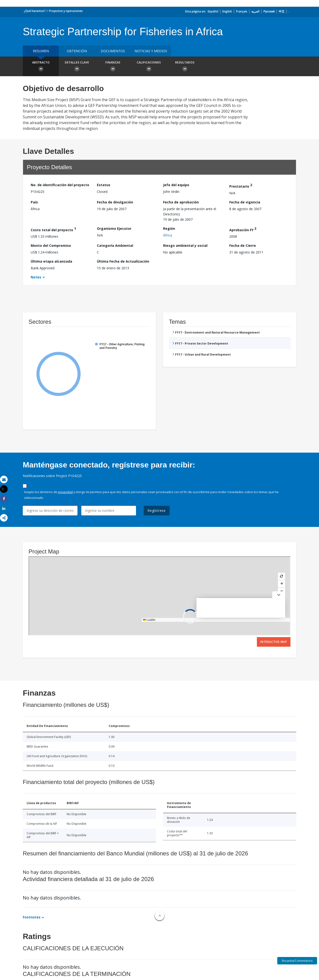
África (168, 235)
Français (242, 11)
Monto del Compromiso (51, 245)
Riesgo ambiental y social (185, 245)
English (227, 11)
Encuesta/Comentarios (297, 961)
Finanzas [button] (113, 67)
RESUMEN (41, 51)
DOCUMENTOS (113, 51)
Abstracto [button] (41, 67)
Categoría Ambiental (115, 245)
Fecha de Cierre (243, 245)
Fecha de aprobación (181, 202)
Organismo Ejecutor (114, 228)
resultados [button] (185, 67)
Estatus (104, 185)
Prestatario (241, 186)
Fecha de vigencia (245, 202)
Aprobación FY (243, 229)
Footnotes (32, 917)
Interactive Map (274, 642)
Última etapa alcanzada (51, 261)
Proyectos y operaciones (66, 11)
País (34, 202)
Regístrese (157, 510)
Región (169, 228)
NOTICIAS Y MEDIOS (151, 51)
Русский (269, 11)
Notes (36, 277)
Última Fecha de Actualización (123, 261)
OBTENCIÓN (77, 51)
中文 (282, 11)
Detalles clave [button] (77, 67)
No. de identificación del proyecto (60, 185)
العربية (255, 11)
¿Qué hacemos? (35, 11)
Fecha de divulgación (115, 202)
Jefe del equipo (176, 185)
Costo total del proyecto (53, 229)
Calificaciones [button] (149, 67)
